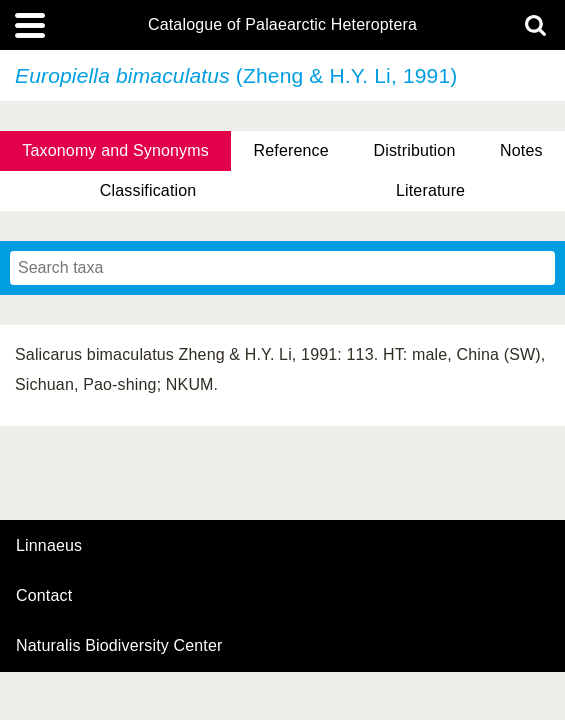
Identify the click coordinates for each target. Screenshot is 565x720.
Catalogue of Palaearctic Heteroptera (282, 25)
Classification (148, 190)
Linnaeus (49, 546)
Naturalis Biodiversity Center (119, 646)
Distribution (414, 150)
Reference (291, 150)
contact (44, 595)
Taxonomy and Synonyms (115, 150)
